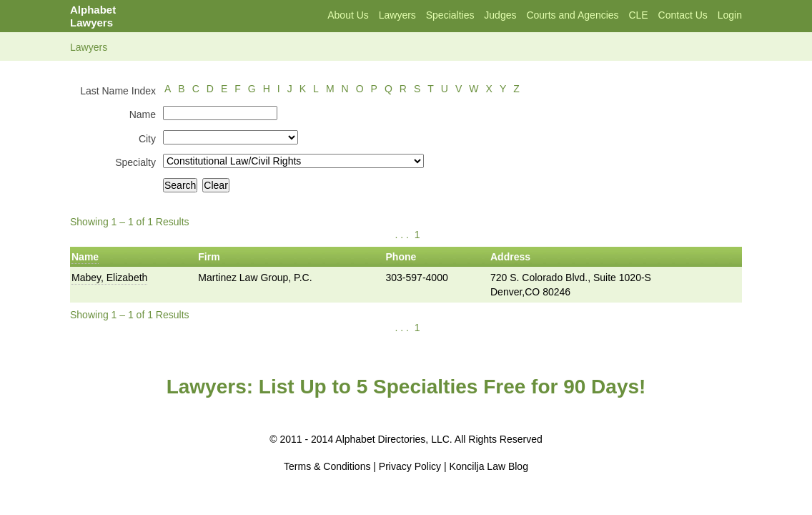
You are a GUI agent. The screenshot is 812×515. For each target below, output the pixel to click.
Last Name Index (118, 91)
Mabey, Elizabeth (109, 278)
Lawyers (397, 15)
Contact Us (683, 15)
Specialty (135, 162)
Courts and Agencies (572, 15)
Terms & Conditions (327, 466)
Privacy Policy (410, 466)
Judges (500, 15)
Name (143, 114)
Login (730, 15)
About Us (348, 15)
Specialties (450, 15)
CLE (638, 15)
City (147, 139)
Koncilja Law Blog (489, 466)
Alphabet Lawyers (93, 16)
